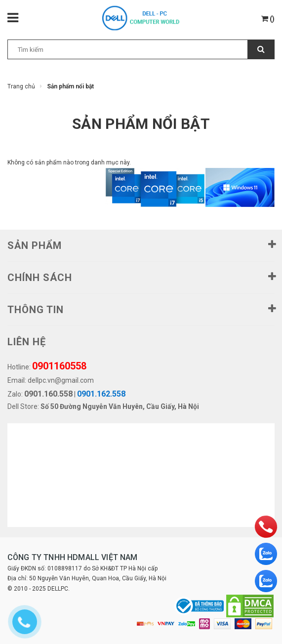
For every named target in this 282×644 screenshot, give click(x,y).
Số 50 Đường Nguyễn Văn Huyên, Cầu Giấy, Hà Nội (120, 406)
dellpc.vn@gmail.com (61, 380)
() (268, 19)
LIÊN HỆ (27, 342)
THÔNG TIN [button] (141, 309)
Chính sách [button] (141, 277)
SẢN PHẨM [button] (141, 244)
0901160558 (59, 366)
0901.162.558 (101, 394)
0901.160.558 (48, 394)
